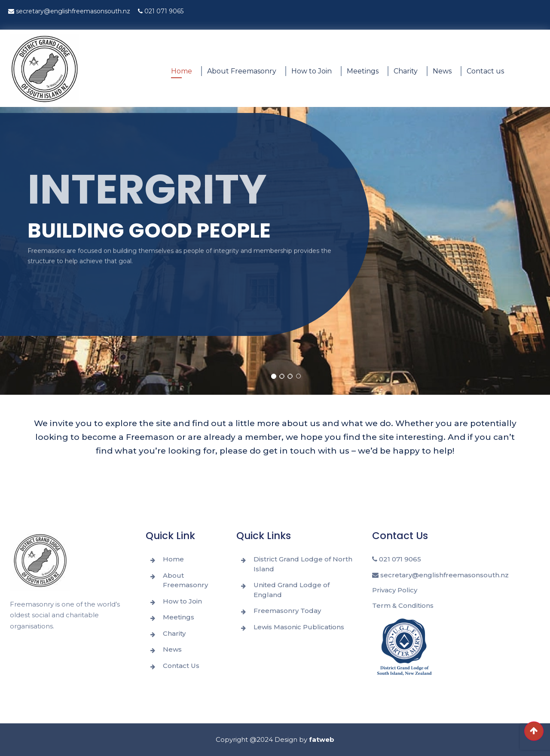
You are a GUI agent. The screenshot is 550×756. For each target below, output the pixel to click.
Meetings (363, 71)
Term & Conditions (403, 605)
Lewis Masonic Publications (299, 627)
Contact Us (181, 666)
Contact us (485, 71)
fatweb (322, 739)
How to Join (312, 71)
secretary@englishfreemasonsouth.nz (69, 11)
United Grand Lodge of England (292, 590)
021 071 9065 (161, 11)
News (442, 71)
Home (182, 71)
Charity (406, 71)
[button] (274, 376)
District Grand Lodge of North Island (303, 564)
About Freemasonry (242, 71)
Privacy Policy (395, 590)
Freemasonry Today (287, 611)
